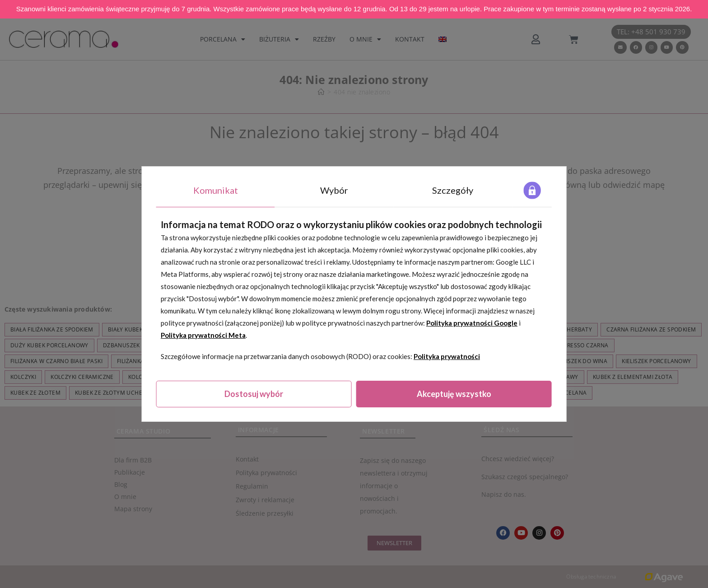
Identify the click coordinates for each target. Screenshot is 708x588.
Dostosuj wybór (254, 394)
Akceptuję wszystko (454, 394)
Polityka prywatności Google (472, 323)
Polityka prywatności (447, 356)
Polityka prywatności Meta (203, 335)
